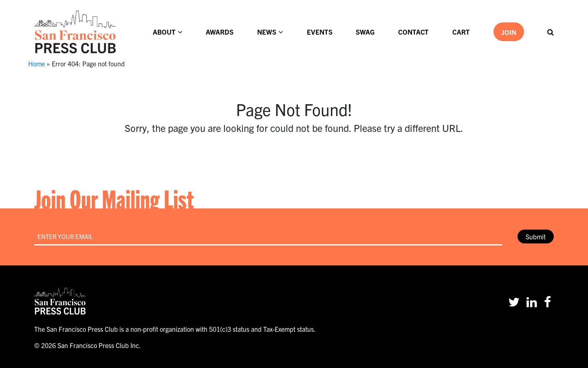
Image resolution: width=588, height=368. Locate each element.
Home (36, 64)
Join (509, 32)
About (164, 32)
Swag (365, 32)
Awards (220, 32)
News (267, 32)
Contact (413, 32)
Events (320, 32)
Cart (461, 32)
